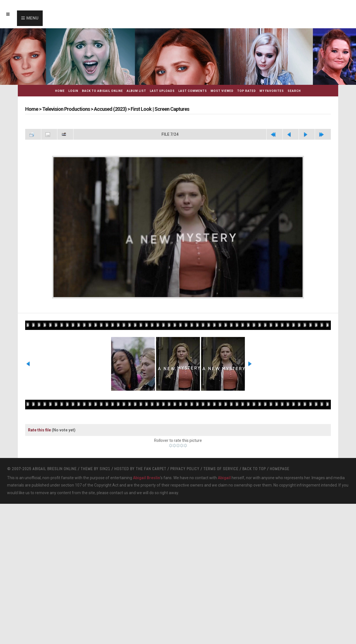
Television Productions (66, 109)
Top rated (247, 91)
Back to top (254, 469)
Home (60, 91)
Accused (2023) (110, 109)
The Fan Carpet (151, 469)
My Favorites (272, 91)
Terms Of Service (221, 469)
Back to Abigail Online (103, 91)
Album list (136, 91)
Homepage (280, 469)
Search (294, 91)
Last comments (193, 91)
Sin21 (105, 469)
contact (116, 493)
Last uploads (162, 91)
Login (73, 91)
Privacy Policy (185, 469)
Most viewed (222, 91)
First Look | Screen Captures (160, 109)
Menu (32, 18)
